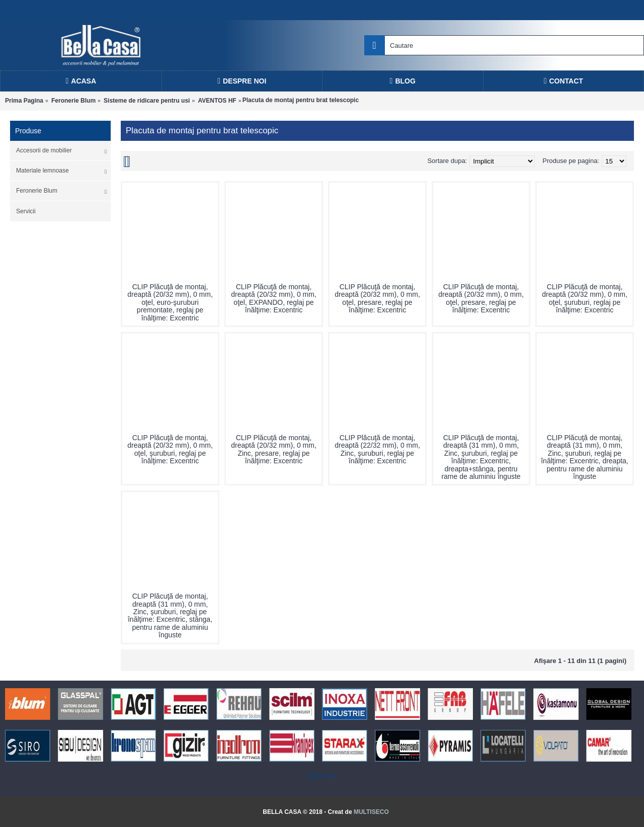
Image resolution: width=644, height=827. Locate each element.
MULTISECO (371, 812)
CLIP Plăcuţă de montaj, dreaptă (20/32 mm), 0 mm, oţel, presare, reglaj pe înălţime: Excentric (377, 298)
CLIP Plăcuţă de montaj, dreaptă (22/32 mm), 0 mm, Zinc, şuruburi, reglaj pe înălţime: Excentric (377, 449)
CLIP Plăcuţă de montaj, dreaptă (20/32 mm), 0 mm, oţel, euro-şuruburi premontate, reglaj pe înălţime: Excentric (170, 302)
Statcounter (322, 776)
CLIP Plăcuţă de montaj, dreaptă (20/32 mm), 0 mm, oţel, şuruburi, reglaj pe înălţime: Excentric (585, 298)
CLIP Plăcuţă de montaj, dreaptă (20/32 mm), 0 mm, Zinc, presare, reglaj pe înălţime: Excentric (274, 449)
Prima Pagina (24, 101)
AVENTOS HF (217, 101)
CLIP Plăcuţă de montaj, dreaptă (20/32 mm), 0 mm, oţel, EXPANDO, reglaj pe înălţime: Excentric (274, 298)
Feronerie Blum (73, 101)
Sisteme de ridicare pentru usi (147, 101)
